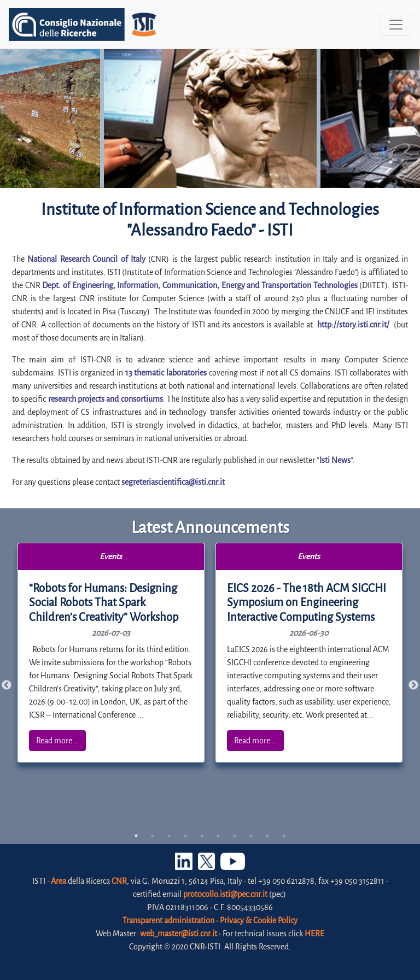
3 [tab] (169, 836)
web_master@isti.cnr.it (179, 934)
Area (59, 881)
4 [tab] (185, 836)
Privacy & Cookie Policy (259, 920)
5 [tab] (202, 836)
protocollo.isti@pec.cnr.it (225, 894)
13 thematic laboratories (166, 373)
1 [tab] (136, 836)
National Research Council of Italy (86, 259)
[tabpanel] (111, 653)
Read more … (57, 741)
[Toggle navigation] (396, 25)
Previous (7, 685)
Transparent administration (168, 920)
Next (413, 685)
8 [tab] (251, 836)
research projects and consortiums (106, 399)
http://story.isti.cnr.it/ (353, 325)
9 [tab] (267, 836)
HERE (314, 934)
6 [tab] (218, 836)
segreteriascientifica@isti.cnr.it (173, 482)
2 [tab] (153, 836)
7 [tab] (235, 836)
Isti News (335, 460)
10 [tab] (284, 836)
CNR (119, 881)
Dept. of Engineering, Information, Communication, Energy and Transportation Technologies (200, 285)
